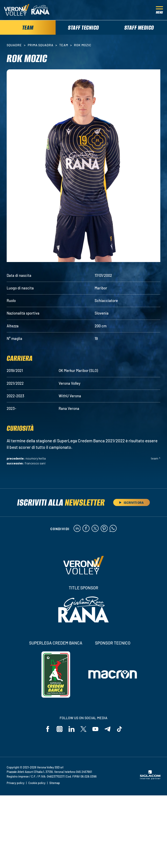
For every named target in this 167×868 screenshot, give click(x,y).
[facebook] (86, 529)
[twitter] (95, 529)
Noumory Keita (36, 459)
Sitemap (55, 784)
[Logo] (17, 10)
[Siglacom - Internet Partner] (150, 779)
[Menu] (159, 10)
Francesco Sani (35, 464)
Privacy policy (16, 784)
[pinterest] (104, 529)
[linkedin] (77, 529)
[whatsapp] (113, 529)
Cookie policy (37, 784)
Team (64, 45)
